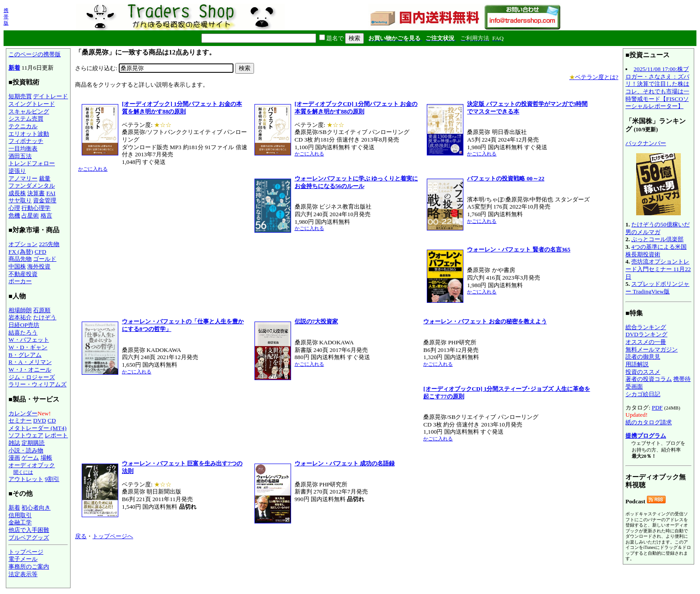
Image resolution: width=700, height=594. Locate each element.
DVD (40, 420)
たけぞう (45, 317)
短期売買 (20, 96)
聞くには (23, 472)
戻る (81, 536)
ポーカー (20, 281)
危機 (14, 215)
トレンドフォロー (32, 163)
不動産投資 (23, 274)
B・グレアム (25, 355)
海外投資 (39, 266)
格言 (46, 215)
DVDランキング (646, 334)
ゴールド (45, 259)
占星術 (30, 215)
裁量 (45, 178)
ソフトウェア (26, 435)
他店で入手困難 (29, 530)
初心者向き (36, 508)
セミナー (20, 420)
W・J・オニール (30, 370)
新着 (14, 68)
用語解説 (637, 364)
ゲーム (30, 458)
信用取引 (20, 515)
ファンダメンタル (32, 186)
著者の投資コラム (649, 379)
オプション (23, 244)
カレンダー (23, 413)
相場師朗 (20, 310)
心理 (14, 208)
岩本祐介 (20, 317)
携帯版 (6, 17)
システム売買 (26, 119)
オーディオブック (32, 465)
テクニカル (23, 126)
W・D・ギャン (28, 347)
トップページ (26, 552)
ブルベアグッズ (29, 538)
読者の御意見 (643, 357)
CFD (41, 252)
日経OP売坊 (24, 325)
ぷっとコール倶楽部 (657, 239)
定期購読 (33, 443)
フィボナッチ (26, 141)
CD (52, 420)
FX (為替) (21, 252)
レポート (56, 435)
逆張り (17, 171)
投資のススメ (643, 372)
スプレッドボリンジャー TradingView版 (657, 288)
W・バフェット (29, 340)
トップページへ (113, 536)
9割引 (52, 479)
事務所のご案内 (29, 567)
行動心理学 (36, 208)
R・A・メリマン (30, 362)
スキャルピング (29, 111)
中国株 (17, 266)
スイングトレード (32, 104)
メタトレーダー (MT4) (37, 428)
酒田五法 (20, 156)
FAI (51, 193)
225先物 (49, 244)
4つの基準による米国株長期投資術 (656, 251)
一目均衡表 (23, 148)
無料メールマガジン (652, 349)
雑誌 (14, 443)
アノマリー (23, 178)
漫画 (14, 458)
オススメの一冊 (646, 342)
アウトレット (26, 479)
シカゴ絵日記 (643, 394)
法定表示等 (23, 574)
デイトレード (50, 96)
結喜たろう (23, 333)
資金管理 (45, 200)
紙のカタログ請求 (649, 422)
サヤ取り (20, 200)
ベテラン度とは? (594, 77)
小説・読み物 (26, 450)
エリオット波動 (29, 134)
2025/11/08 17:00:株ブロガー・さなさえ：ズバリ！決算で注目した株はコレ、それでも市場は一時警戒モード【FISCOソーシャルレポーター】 (657, 88)
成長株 (17, 193)
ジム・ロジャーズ (32, 377)
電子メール (23, 559)
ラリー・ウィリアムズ (37, 384)
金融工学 (20, 522)
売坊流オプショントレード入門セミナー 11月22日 (658, 269)
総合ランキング (646, 327)
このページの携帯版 (35, 54)
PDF (657, 408)
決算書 (36, 193)
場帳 (46, 458)
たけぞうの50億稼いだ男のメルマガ (658, 228)
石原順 (42, 310)
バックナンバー (646, 143)
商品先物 (20, 259)
